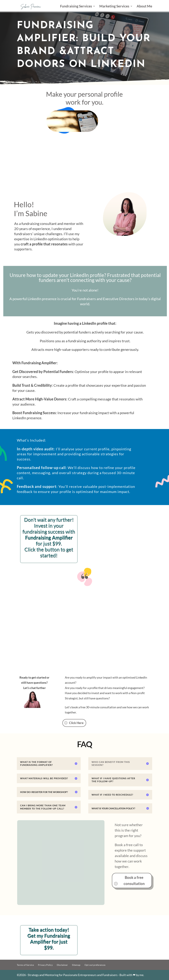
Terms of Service (25, 965)
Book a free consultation (134, 881)
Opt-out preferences (95, 965)
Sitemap (76, 965)
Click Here (76, 723)
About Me (144, 7)
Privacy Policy (45, 965)
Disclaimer (62, 965)
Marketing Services (114, 7)
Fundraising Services (76, 7)
